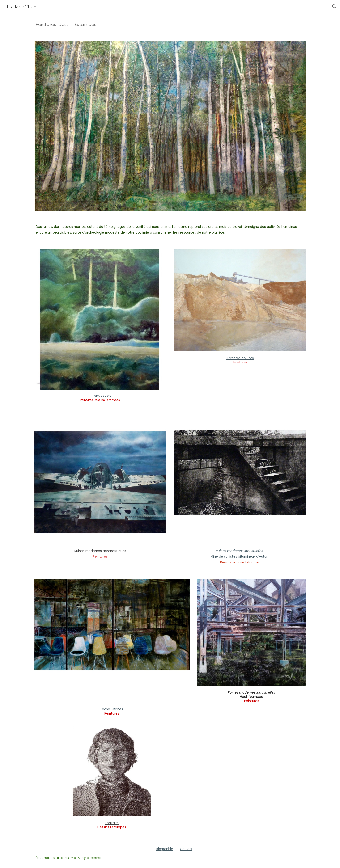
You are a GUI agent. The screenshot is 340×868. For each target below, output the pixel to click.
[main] (170, 24)
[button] (334, 7)
